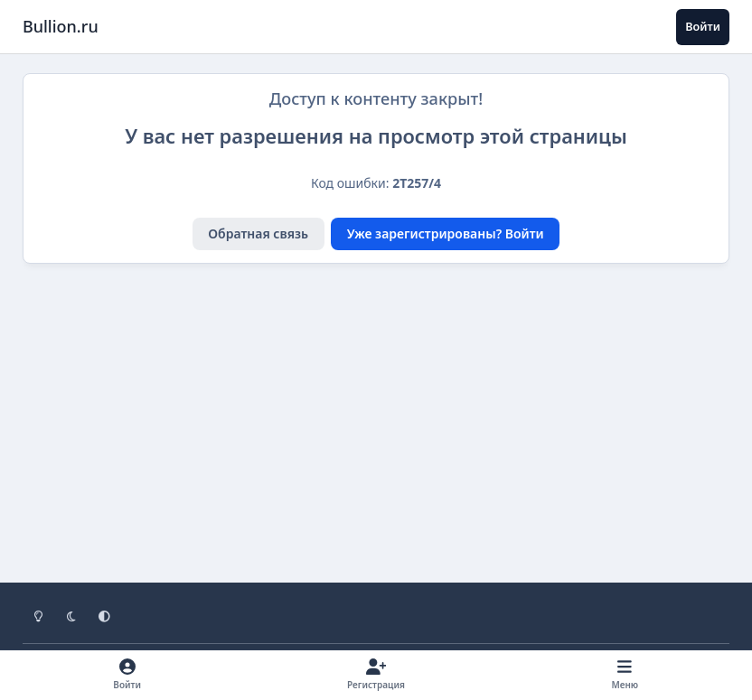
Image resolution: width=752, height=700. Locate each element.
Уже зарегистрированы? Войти (446, 233)
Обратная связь (258, 233)
